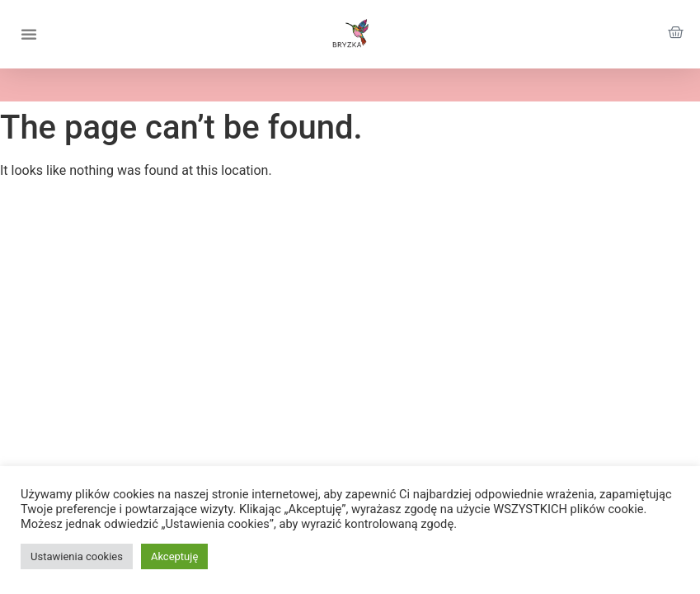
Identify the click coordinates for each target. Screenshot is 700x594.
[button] (29, 34)
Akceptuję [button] (174, 556)
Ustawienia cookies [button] (77, 556)
